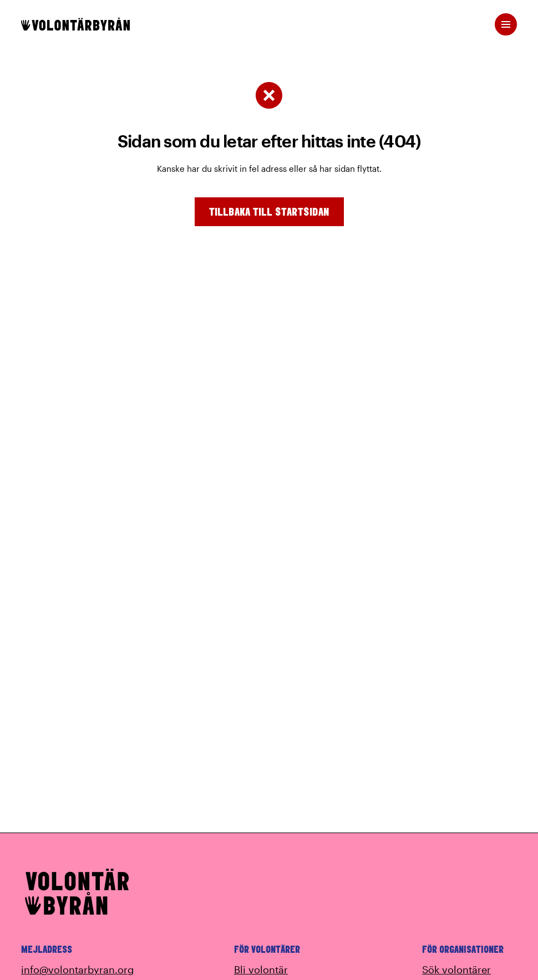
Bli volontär (261, 969)
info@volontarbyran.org (77, 969)
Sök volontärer (456, 969)
